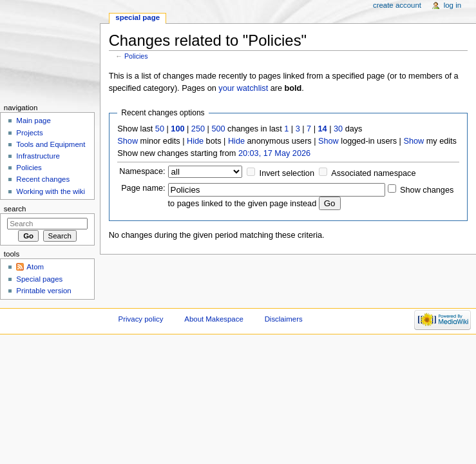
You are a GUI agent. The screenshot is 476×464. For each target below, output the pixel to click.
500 (218, 129)
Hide (195, 141)
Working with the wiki (51, 191)
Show (128, 141)
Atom (35, 267)
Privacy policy (141, 319)
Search (15, 209)
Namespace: (142, 171)
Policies (136, 56)
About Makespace (214, 319)
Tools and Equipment (51, 144)
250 (198, 129)
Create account (397, 5)
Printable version (43, 291)
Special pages (39, 279)
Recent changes (43, 179)
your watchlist (243, 88)
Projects (29, 133)
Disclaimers (284, 319)
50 (160, 129)
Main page (33, 121)
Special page (138, 17)
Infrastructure (38, 156)
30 (338, 129)
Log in (452, 5)
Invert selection (287, 173)
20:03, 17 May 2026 (274, 153)
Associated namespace (373, 173)
